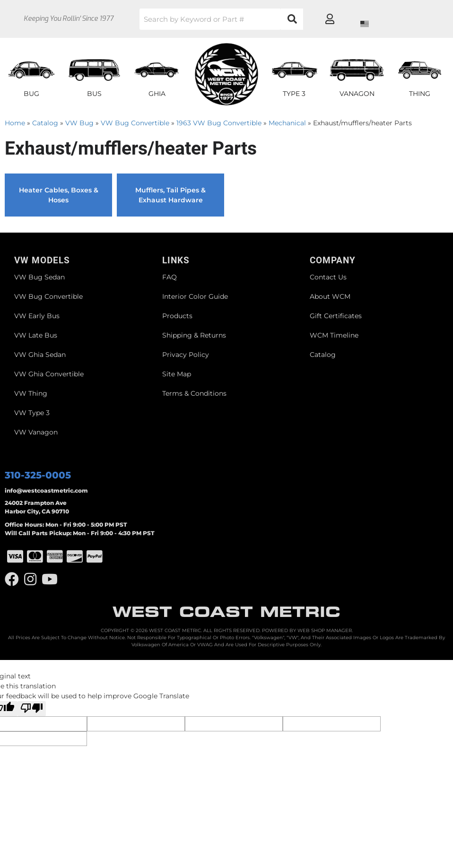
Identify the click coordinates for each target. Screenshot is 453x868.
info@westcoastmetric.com (46, 490)
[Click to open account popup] (413, 19)
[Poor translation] (32, 709)
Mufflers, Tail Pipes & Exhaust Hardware (170, 195)
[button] (241, 19)
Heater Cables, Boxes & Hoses (59, 195)
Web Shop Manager (325, 630)
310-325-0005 (38, 475)
